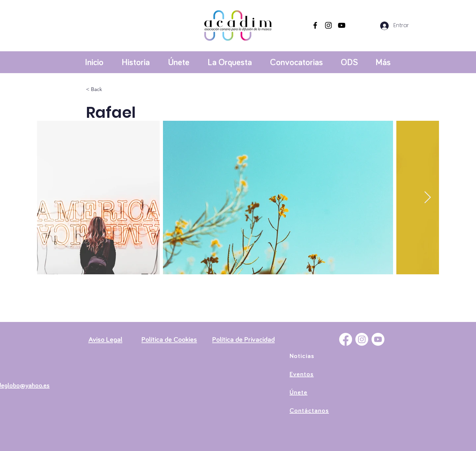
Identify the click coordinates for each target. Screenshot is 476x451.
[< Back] (99, 90)
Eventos (302, 374)
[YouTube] (342, 25)
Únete (298, 392)
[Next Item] (428, 198)
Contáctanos (309, 411)
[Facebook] (315, 25)
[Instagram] (328, 25)
